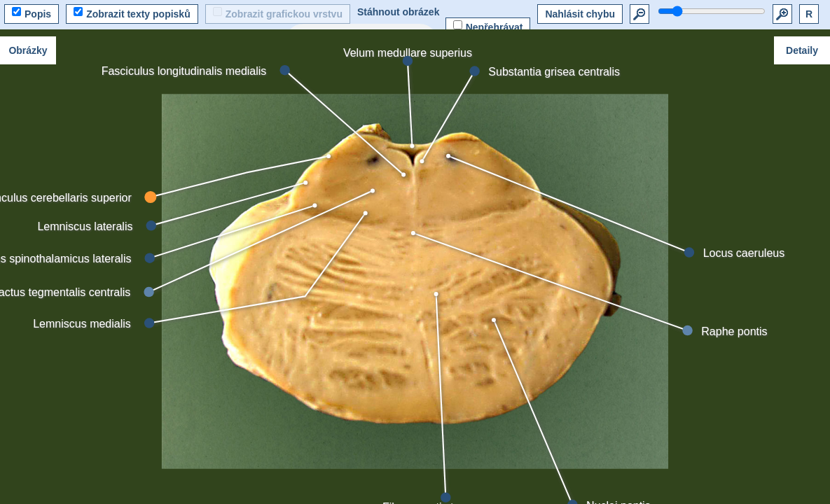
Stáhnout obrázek (398, 12)
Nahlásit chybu (580, 14)
